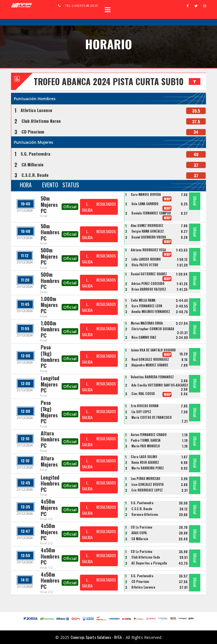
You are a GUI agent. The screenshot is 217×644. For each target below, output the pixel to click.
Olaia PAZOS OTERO (145, 265)
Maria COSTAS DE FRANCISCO (152, 417)
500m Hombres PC (50, 281)
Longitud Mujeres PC (50, 384)
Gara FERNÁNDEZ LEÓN (147, 306)
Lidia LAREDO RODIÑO (146, 259)
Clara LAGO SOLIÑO (144, 457)
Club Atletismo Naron (41, 121)
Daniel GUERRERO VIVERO (149, 237)
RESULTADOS (106, 204)
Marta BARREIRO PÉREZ (148, 468)
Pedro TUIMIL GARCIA (146, 440)
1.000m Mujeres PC (49, 305)
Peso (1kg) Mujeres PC (49, 412)
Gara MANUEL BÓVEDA (146, 194)
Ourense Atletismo (145, 514)
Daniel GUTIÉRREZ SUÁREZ (149, 274)
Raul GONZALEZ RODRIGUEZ (150, 359)
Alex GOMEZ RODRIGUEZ (147, 226)
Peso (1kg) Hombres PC (50, 356)
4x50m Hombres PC (50, 556)
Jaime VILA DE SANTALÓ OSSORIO (153, 350)
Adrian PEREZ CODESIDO (148, 284)
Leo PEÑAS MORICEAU (146, 478)
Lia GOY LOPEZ (141, 412)
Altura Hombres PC (50, 439)
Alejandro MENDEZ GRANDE (150, 365)
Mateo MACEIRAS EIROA (147, 323)
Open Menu (108, 10)
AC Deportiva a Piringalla (149, 563)
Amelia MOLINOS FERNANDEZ (151, 312)
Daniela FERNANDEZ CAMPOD (151, 213)
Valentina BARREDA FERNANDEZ (152, 377)
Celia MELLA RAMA (143, 300)
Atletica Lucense (36, 110)
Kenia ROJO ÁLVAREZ (145, 462)
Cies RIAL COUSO (143, 394)
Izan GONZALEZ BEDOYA (147, 484)
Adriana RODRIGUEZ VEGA (148, 250)
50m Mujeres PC (49, 204)
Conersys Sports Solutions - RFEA (96, 637)
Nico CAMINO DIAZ (144, 337)
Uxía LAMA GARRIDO (145, 204)
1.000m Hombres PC (50, 329)
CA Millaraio (32, 164)
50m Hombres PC (50, 232)
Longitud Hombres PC (50, 483)
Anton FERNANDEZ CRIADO (149, 435)
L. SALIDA (87, 207)
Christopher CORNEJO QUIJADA (153, 329)
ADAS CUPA (139, 533)
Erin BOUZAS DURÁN (145, 406)
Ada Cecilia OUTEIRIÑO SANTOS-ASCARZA (160, 385)
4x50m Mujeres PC (49, 507)
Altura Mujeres (49, 461)
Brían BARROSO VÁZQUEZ (149, 289)
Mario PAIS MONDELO (146, 446)
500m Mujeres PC (49, 256)
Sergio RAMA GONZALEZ (148, 231)
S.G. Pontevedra (35, 154)
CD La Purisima (142, 527)
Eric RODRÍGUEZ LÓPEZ (147, 490)
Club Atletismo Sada (146, 557)
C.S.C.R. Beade (35, 175)
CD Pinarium (33, 132)
